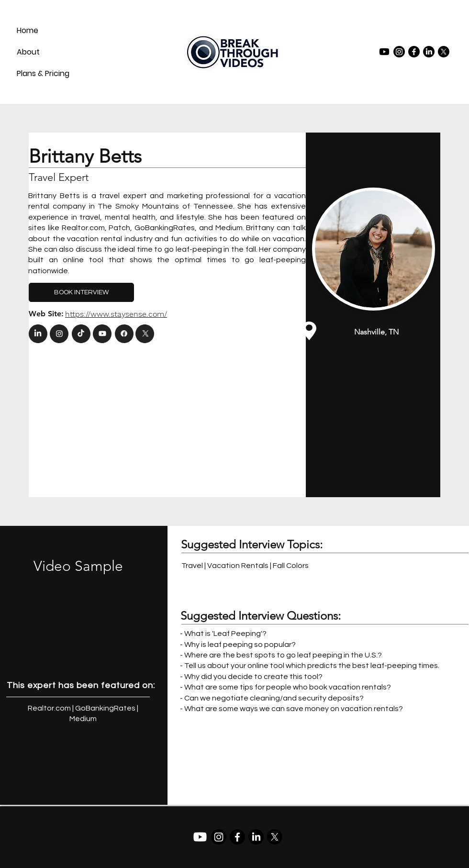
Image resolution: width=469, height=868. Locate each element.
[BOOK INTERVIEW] (81, 292)
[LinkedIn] (429, 52)
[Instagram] (399, 52)
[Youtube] (384, 52)
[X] (444, 52)
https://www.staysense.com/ (116, 314)
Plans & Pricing (40, 73)
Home (28, 30)
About (28, 52)
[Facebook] (414, 52)
